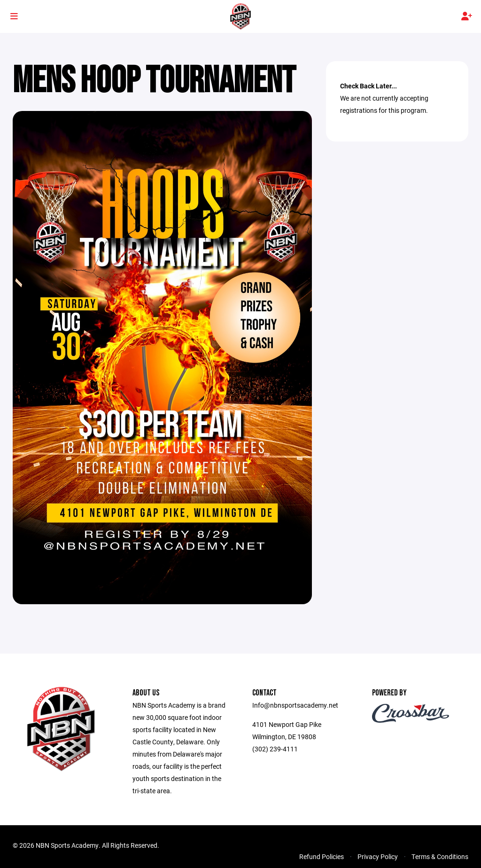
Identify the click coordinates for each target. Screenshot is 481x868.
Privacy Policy (378, 856)
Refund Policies (322, 856)
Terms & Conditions (440, 856)
